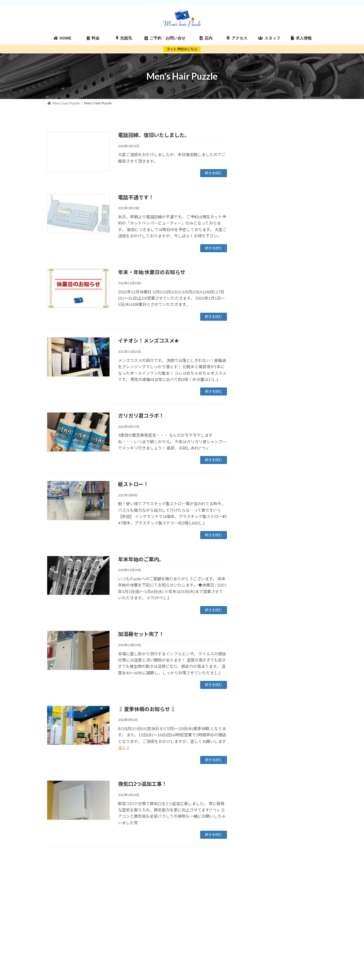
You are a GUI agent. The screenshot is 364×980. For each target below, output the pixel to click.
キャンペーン (269, 255)
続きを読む (214, 173)
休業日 (262, 286)
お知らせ (265, 244)
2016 (262, 204)
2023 (262, 140)
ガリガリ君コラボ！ (141, 416)
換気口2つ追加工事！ (142, 784)
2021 (262, 159)
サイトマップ (256, 890)
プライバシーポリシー (295, 890)
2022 (262, 149)
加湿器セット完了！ (141, 634)
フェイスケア (269, 265)
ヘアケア (265, 275)
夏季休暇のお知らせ (147, 709)
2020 (264, 168)
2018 (262, 186)
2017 (262, 195)
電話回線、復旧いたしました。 (154, 135)
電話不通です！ (136, 197)
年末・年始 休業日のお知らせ (152, 272)
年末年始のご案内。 (141, 559)
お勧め (262, 234)
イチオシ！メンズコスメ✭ (148, 341)
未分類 (262, 296)
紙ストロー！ (133, 484)
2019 (262, 177)
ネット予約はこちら (182, 49)
